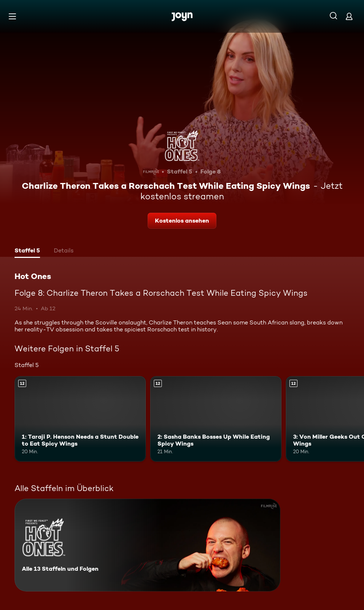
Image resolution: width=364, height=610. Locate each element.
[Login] (349, 16)
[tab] (27, 251)
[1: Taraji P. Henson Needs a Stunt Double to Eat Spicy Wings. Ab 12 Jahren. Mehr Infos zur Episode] (80, 419)
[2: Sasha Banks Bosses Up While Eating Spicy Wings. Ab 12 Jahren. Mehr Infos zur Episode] (216, 419)
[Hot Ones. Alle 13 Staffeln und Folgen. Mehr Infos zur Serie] (147, 545)
